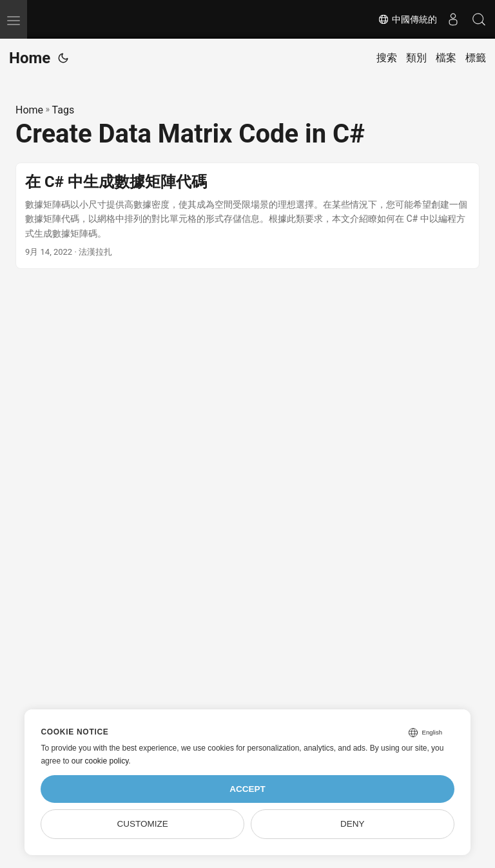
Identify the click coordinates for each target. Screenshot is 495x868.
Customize (143, 824)
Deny (353, 824)
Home (30, 58)
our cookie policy (100, 761)
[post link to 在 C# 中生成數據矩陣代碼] (247, 216)
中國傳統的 (407, 19)
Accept (247, 789)
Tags (63, 110)
